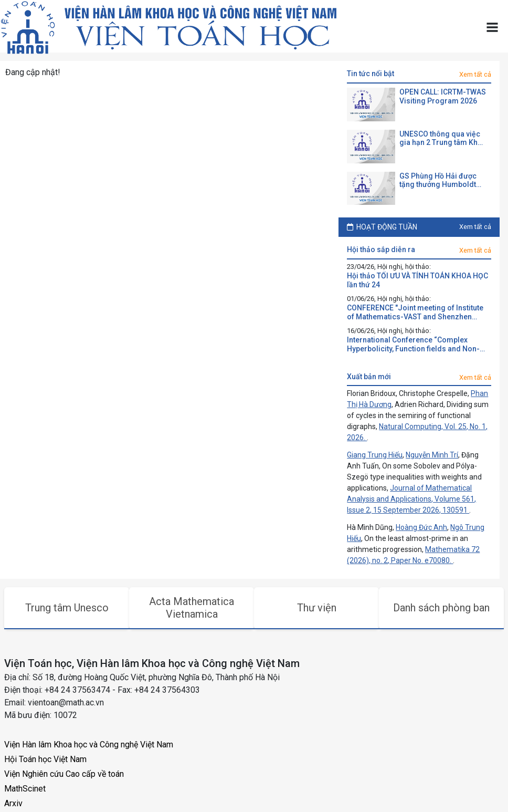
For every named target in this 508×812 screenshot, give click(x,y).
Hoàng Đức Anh (421, 527)
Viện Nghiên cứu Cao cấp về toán (64, 774)
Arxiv (13, 803)
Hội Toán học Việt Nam (45, 759)
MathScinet (25, 789)
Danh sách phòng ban (441, 608)
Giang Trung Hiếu (375, 455)
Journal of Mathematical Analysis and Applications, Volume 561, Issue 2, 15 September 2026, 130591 (411, 499)
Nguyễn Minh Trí (432, 455)
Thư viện (317, 608)
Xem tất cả (475, 74)
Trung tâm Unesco (67, 608)
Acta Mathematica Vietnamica (192, 608)
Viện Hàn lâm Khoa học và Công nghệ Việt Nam (89, 745)
